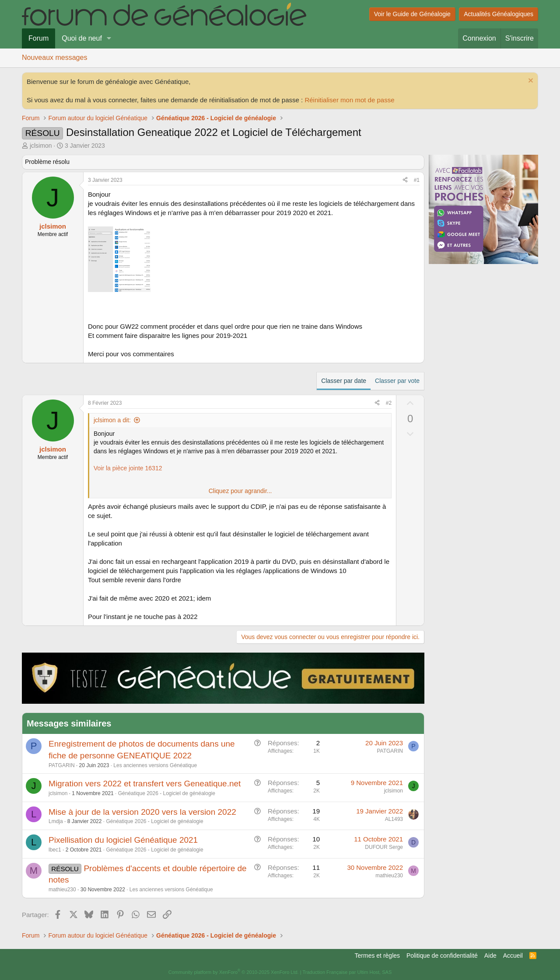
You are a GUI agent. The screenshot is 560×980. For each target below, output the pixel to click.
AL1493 (394, 819)
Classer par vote (397, 381)
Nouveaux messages (54, 57)
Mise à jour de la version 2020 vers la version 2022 (142, 812)
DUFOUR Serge (384, 847)
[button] (109, 38)
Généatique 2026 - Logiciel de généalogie (167, 793)
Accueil (513, 956)
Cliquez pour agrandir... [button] (240, 491)
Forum (38, 38)
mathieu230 (62, 890)
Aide (490, 956)
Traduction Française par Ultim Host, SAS (347, 972)
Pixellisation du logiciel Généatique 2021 (123, 840)
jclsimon (41, 146)
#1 (417, 180)
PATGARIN (62, 765)
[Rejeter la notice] (530, 82)
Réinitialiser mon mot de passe (349, 100)
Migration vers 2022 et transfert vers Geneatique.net (145, 784)
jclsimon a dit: (112, 420)
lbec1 (55, 850)
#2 (389, 403)
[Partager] (405, 180)
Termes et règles (377, 956)
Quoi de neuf (82, 38)
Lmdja (56, 821)
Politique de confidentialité (442, 956)
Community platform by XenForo (234, 972)
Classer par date (344, 381)
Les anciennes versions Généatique (155, 765)
